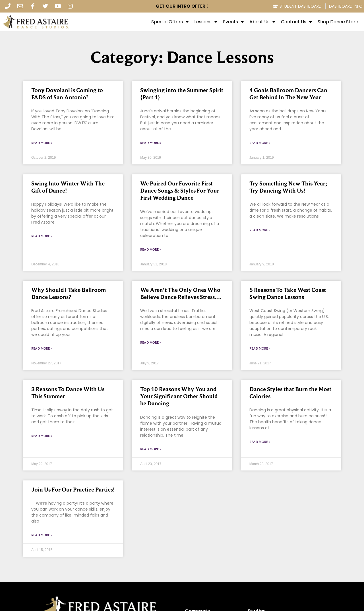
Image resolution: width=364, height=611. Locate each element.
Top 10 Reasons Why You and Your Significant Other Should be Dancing (179, 396)
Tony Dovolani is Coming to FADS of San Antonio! (67, 94)
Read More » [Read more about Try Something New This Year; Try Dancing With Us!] (260, 230)
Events (233, 22)
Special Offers (170, 22)
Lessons (206, 22)
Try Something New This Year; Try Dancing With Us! (288, 187)
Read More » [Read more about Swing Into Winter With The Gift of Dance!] (42, 236)
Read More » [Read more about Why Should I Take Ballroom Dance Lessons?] (42, 348)
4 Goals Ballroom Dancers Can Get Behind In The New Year (288, 94)
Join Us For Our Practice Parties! (73, 490)
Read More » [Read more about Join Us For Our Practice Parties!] (42, 535)
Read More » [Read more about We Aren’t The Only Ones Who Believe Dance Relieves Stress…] (151, 342)
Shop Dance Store (338, 22)
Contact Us (296, 22)
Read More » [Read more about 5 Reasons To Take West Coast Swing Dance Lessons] (260, 348)
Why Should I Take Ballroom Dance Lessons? (69, 293)
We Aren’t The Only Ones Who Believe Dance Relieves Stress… (181, 293)
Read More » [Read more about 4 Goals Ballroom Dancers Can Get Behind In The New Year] (260, 143)
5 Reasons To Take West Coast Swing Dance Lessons (288, 293)
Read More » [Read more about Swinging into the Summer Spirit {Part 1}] (151, 143)
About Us (262, 22)
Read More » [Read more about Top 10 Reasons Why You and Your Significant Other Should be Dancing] (151, 449)
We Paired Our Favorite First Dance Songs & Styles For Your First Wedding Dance (180, 191)
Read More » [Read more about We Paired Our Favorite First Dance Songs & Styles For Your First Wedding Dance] (151, 249)
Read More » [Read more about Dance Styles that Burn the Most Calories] (260, 442)
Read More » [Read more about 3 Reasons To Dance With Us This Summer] (42, 436)
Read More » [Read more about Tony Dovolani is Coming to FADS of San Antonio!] (42, 143)
